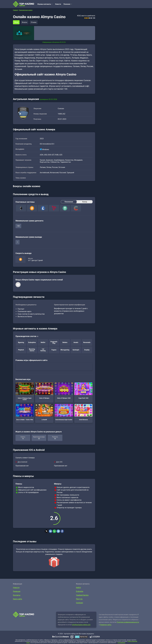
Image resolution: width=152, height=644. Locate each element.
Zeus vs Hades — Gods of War (25, 412)
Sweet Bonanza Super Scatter (64, 412)
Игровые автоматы (44, 4)
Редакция (17, 591)
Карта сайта (17, 599)
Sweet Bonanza (83, 412)
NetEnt (78, 588)
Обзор (16, 22)
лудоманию (121, 643)
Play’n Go (79, 599)
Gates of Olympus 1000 (64, 391)
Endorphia (80, 591)
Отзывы (34, 22)
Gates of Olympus (44, 391)
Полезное (67, 4)
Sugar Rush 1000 (83, 391)
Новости (58, 4)
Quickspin (79, 603)
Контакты (17, 595)
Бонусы (25, 22)
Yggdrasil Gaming (82, 595)
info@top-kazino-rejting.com (81, 625)
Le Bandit (44, 412)
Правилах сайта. (106, 625)
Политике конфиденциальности (128, 622)
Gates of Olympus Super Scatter (25, 391)
